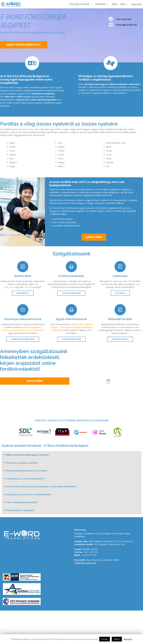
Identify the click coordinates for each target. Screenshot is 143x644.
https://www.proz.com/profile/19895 (102, 560)
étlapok (78, 327)
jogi (6, 287)
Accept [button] (105, 639)
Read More (128, 639)
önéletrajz (6, 330)
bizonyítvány (36, 330)
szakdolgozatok (66, 327)
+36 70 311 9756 (89, 555)
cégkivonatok (78, 324)
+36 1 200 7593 (91, 552)
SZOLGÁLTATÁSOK (82, 4)
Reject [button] (117, 639)
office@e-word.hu (90, 549)
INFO (125, 4)
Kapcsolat (137, 4)
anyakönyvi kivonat (20, 330)
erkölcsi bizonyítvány (31, 327)
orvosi (12, 287)
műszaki (28, 287)
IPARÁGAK (103, 4)
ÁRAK (115, 4)
